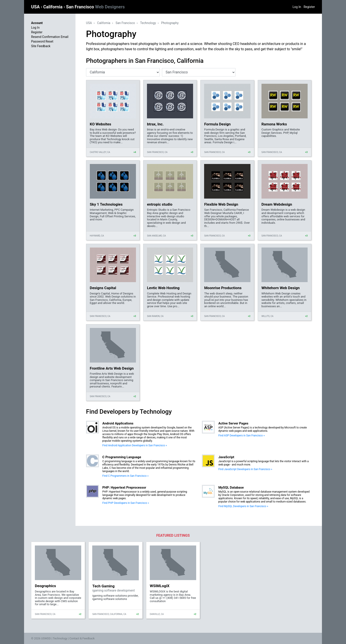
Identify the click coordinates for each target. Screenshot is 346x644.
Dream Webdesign (277, 204)
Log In (297, 7)
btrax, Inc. (155, 124)
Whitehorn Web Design (281, 288)
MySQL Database (231, 488)
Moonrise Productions (223, 288)
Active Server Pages (233, 423)
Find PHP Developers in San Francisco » (126, 503)
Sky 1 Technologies (106, 204)
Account (37, 23)
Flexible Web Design (221, 204)
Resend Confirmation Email (50, 37)
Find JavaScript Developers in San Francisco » (245, 469)
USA (36, 7)
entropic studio (160, 204)
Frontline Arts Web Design (112, 368)
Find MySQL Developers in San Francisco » (243, 506)
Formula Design (217, 124)
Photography (170, 23)
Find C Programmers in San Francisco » (125, 476)
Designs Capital (103, 288)
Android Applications (118, 423)
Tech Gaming (103, 586)
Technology (148, 23)
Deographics (45, 586)
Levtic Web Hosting (163, 288)
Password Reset (42, 41)
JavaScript (226, 457)
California (53, 7)
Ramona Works (274, 124)
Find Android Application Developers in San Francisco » (135, 445)
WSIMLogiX (160, 586)
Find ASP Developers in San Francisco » (241, 436)
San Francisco (95, 7)
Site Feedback (41, 46)
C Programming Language (122, 457)
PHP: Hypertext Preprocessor (124, 488)
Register (309, 7)
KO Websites (101, 124)
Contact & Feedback (82, 638)
